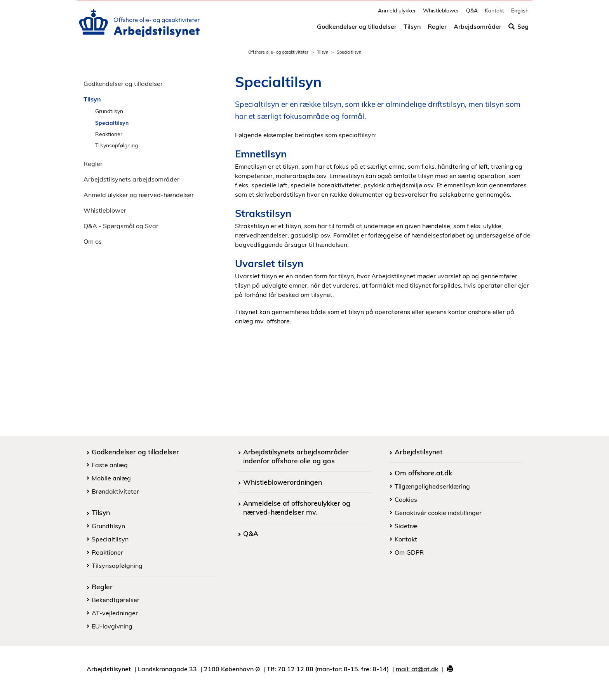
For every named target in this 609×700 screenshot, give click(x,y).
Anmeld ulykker (397, 14)
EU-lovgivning (112, 626)
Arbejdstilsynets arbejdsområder (131, 179)
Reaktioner (109, 134)
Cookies (406, 499)
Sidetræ (406, 526)
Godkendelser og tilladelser (357, 30)
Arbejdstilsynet (418, 452)
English (520, 14)
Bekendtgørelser (116, 600)
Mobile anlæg (111, 478)
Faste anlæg (110, 465)
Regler (437, 30)
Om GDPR (409, 552)
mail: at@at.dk (417, 669)
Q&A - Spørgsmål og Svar (121, 226)
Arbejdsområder (478, 30)
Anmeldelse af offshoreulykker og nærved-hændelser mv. (297, 507)
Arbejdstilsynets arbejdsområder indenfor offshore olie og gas (296, 456)
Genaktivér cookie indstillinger (438, 513)
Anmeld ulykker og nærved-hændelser (139, 195)
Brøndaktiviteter (115, 491)
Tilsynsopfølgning (117, 145)
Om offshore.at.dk (423, 473)
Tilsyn (412, 30)
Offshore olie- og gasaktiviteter (278, 52)
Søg (519, 30)
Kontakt (494, 14)
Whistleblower (441, 14)
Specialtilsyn (112, 123)
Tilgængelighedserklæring (432, 486)
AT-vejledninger (115, 613)
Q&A (472, 14)
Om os (93, 241)
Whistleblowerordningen (283, 482)
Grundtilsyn (109, 111)
